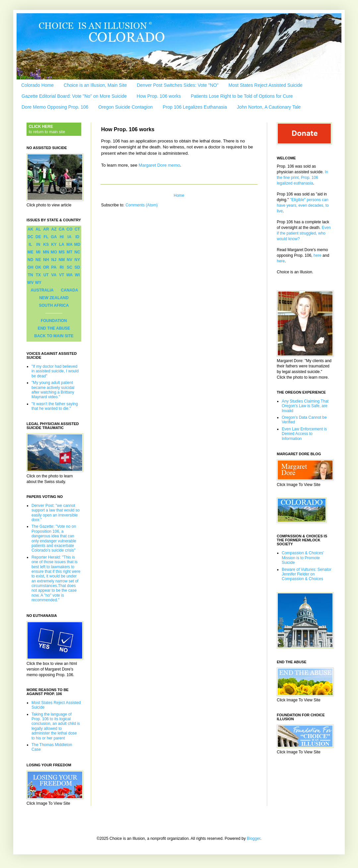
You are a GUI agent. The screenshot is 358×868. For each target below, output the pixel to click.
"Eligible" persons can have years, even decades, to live (303, 205)
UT (46, 275)
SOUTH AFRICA (54, 305)
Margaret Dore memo (159, 165)
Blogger (254, 839)
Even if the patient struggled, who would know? (304, 233)
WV (30, 283)
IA (70, 237)
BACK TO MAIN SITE (54, 336)
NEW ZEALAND (54, 298)
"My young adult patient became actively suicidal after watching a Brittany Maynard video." (53, 390)
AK (30, 229)
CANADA (70, 290)
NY (77, 260)
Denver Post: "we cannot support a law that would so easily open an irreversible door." (56, 513)
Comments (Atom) (141, 205)
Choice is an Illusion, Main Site (95, 85)
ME (30, 252)
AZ (54, 229)
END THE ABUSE (54, 328)
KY (54, 244)
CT (77, 229)
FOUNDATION (54, 321)
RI (62, 267)
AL (38, 229)
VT (61, 275)
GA (54, 237)
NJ (54, 260)
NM (62, 260)
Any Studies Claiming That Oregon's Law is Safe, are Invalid (305, 406)
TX (38, 275)
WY (38, 283)
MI (38, 252)
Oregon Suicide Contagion (126, 107)
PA (54, 267)
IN (38, 244)
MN (46, 252)
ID (77, 237)
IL (30, 244)
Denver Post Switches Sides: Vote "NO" (178, 85)
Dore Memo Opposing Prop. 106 (55, 107)
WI (77, 275)
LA (62, 244)
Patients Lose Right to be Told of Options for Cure (242, 96)
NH (46, 260)
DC (30, 237)
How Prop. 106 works (159, 96)
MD (77, 244)
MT (69, 252)
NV (69, 260)
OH (30, 267)
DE (38, 237)
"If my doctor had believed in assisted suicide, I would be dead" (55, 371)
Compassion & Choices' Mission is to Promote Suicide (303, 558)
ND (30, 260)
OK (38, 267)
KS (46, 244)
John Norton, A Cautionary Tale (269, 107)
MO (54, 252)
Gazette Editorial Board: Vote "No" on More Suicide (74, 96)
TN (30, 275)
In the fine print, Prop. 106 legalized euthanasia (302, 178)
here (318, 255)
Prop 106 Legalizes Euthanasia (195, 107)
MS (62, 252)
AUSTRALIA (42, 290)
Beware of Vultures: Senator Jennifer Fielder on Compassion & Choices (307, 574)
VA (54, 275)
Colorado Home (37, 85)
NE (38, 260)
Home (179, 195)
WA (69, 275)
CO (70, 229)
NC (77, 252)
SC (69, 267)
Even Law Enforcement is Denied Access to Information (304, 434)
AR (46, 229)
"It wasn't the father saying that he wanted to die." (55, 406)
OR (46, 267)
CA (61, 229)
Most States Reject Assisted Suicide (265, 85)
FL (46, 237)
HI (62, 237)
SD (77, 267)
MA (69, 244)
